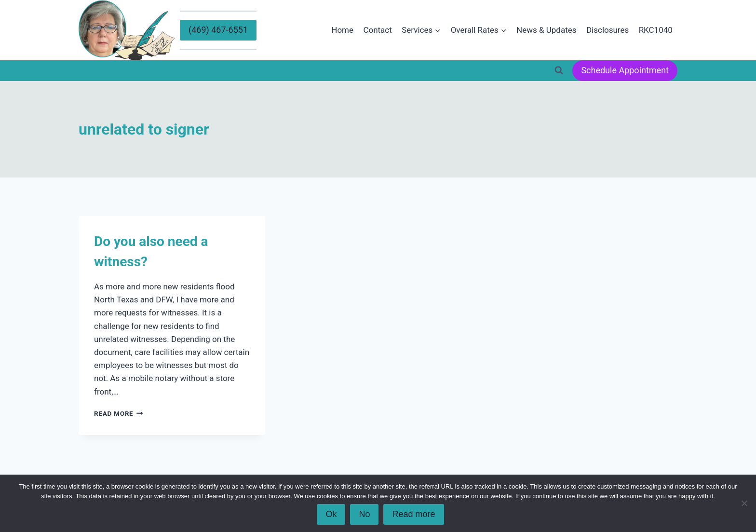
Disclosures (607, 30)
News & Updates (546, 30)
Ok (331, 514)
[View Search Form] (559, 70)
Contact (377, 30)
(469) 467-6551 (218, 30)
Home (342, 30)
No (364, 514)
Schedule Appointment (625, 70)
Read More (119, 413)
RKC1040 (656, 30)
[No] (744, 503)
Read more (413, 514)
